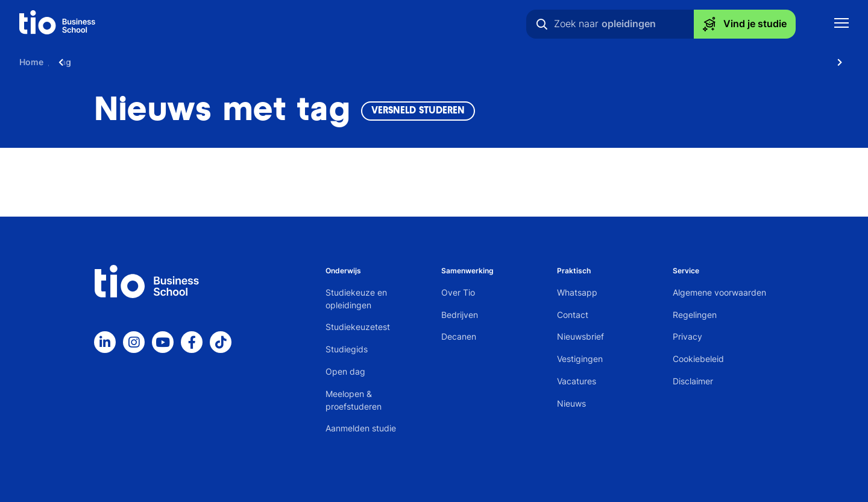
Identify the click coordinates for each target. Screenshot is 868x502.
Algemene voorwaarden (719, 292)
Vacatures (577, 381)
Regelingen (695, 315)
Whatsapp (577, 292)
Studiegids (347, 349)
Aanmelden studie (361, 428)
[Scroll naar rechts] (840, 62)
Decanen (459, 336)
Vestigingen (580, 359)
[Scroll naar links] (61, 62)
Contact (573, 315)
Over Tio (458, 292)
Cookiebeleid (698, 359)
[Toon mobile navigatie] (841, 24)
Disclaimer (693, 381)
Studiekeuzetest (358, 327)
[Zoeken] (542, 24)
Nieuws (571, 403)
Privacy (687, 336)
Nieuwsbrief (580, 336)
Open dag (345, 371)
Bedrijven (460, 315)
